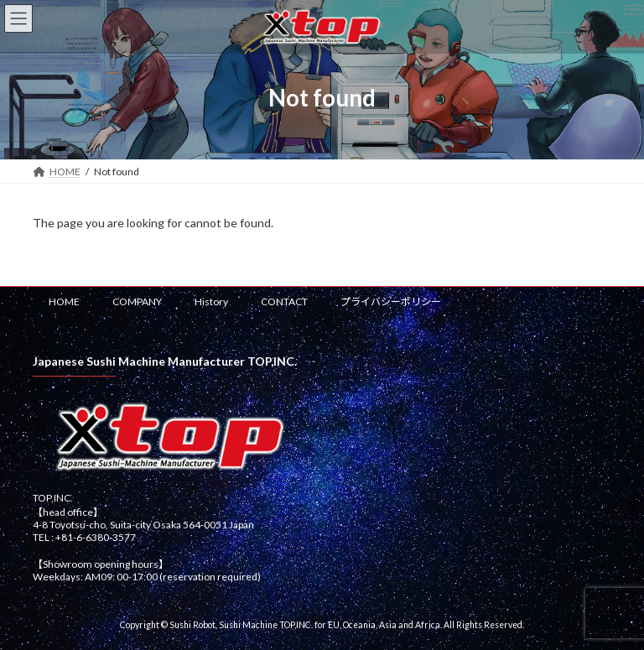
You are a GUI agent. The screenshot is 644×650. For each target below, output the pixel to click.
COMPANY (137, 302)
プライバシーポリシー (391, 302)
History (211, 302)
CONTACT (284, 302)
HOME (64, 302)
